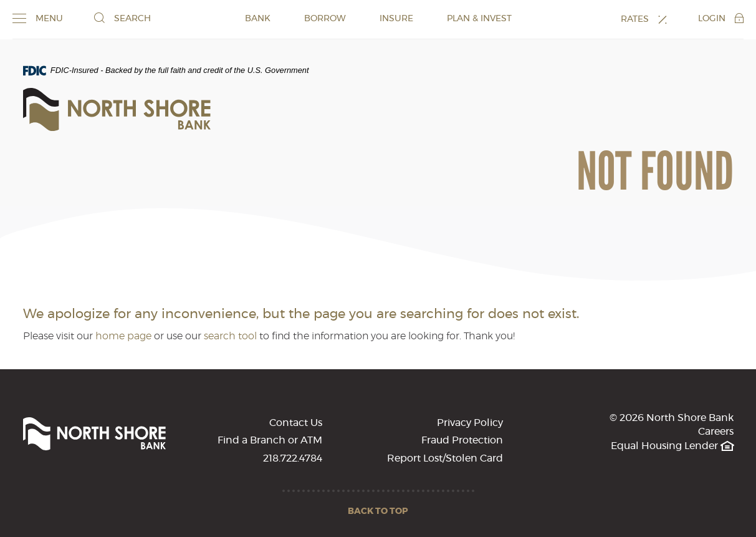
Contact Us (296, 423)
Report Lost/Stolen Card (445, 458)
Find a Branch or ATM (270, 440)
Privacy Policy (470, 423)
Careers (716, 432)
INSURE (396, 19)
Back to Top (378, 511)
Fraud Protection (462, 440)
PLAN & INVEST (479, 19)
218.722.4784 (293, 458)
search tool (230, 336)
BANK (258, 19)
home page (123, 336)
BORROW (325, 19)
